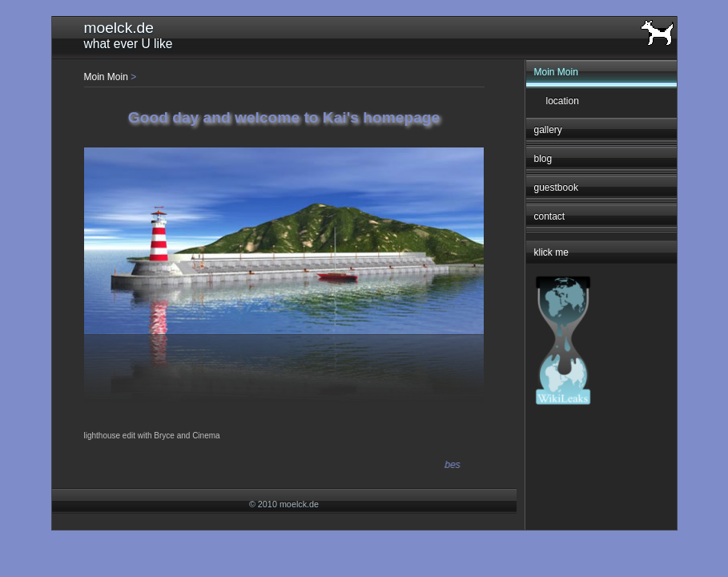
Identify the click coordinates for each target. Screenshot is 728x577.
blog (543, 159)
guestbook (556, 188)
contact (550, 216)
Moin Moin (556, 72)
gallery (548, 130)
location (563, 101)
